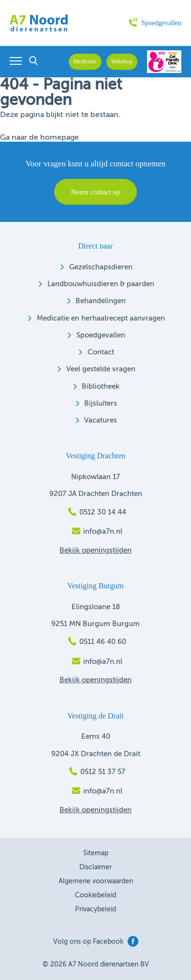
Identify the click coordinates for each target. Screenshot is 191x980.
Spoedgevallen (155, 23)
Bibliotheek (101, 387)
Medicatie (85, 61)
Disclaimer (95, 867)
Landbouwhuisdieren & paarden (101, 284)
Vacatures (101, 420)
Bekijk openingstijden (95, 550)
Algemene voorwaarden (96, 881)
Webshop (122, 61)
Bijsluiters (101, 403)
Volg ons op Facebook (96, 942)
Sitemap (96, 853)
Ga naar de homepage (39, 138)
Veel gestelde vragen (101, 369)
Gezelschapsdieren (101, 267)
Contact (101, 352)
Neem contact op (96, 192)
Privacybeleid (95, 909)
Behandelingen (101, 301)
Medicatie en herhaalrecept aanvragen (101, 318)
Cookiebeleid (95, 895)
